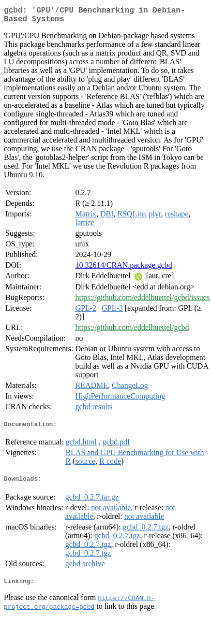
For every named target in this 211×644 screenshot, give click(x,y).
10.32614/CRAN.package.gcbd (123, 269)
